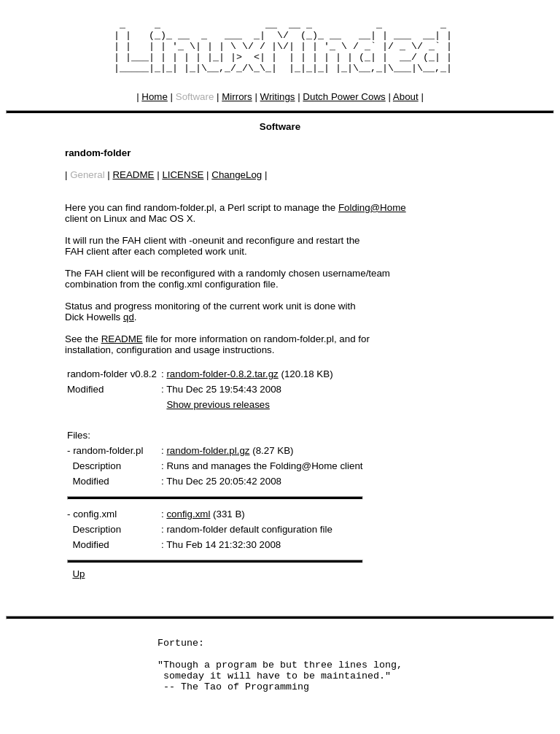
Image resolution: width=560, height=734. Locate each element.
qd (129, 328)
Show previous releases (218, 416)
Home (155, 108)
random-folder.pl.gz (208, 461)
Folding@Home (372, 219)
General (87, 186)
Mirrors (237, 108)
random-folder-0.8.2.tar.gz (222, 385)
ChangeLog (237, 186)
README (133, 186)
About (406, 108)
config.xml (188, 525)
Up (78, 585)
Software (195, 108)
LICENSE (183, 186)
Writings (278, 108)
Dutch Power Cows (344, 108)
